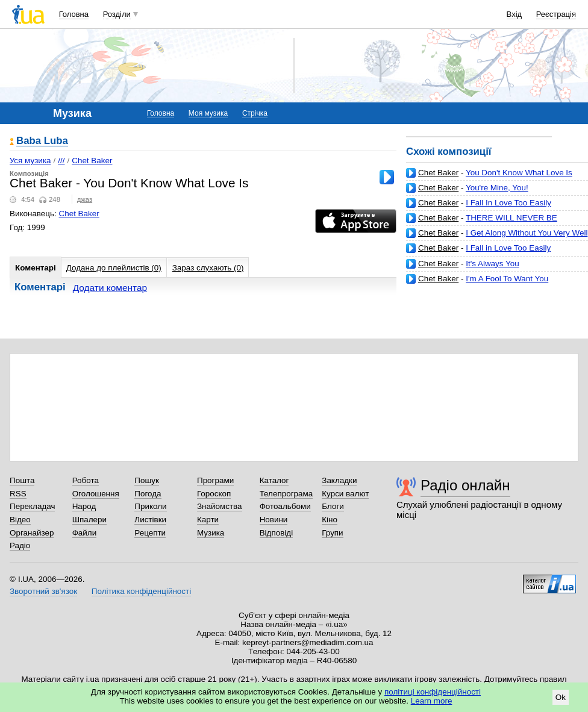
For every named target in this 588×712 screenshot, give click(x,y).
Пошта (22, 480)
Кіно (330, 520)
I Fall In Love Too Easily (508, 203)
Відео (20, 520)
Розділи (117, 14)
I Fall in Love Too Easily (508, 248)
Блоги (333, 506)
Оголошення (96, 494)
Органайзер (32, 533)
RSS (18, 494)
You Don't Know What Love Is (519, 173)
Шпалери (89, 520)
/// (61, 161)
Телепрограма (286, 494)
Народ (84, 506)
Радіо (20, 545)
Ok (561, 697)
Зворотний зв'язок (43, 591)
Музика (211, 533)
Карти (208, 520)
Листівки (150, 520)
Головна (74, 14)
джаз (85, 199)
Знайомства (220, 506)
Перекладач (32, 506)
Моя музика (208, 113)
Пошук (147, 480)
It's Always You (492, 264)
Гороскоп (214, 494)
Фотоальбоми (285, 506)
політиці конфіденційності (433, 692)
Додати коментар (110, 288)
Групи (332, 533)
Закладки (339, 480)
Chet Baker (438, 173)
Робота (86, 480)
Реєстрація (556, 14)
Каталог (274, 480)
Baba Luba (42, 141)
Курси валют (345, 494)
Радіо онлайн (465, 485)
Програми (215, 480)
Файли (85, 533)
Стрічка (255, 113)
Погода (148, 494)
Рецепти (150, 533)
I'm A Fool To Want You (507, 279)
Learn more (432, 701)
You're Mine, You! (497, 188)
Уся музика (30, 161)
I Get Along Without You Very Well (527, 233)
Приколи (150, 506)
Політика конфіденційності (141, 591)
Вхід (514, 14)
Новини (274, 520)
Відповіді (277, 533)
